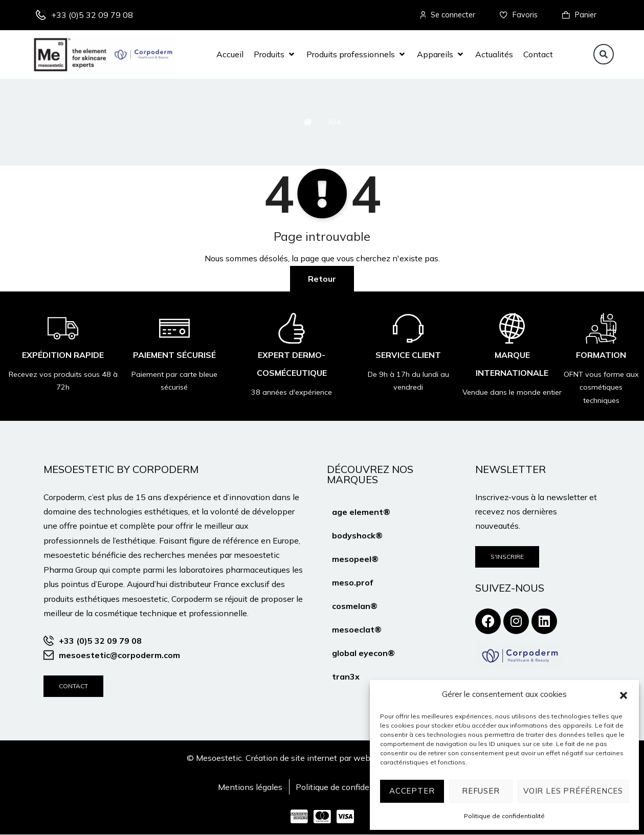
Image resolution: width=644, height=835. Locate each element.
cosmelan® (355, 606)
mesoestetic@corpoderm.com (119, 656)
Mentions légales (250, 787)
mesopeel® (355, 559)
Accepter (412, 791)
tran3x (346, 676)
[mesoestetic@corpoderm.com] (49, 656)
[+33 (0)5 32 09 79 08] (41, 15)
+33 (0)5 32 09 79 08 (92, 15)
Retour (322, 279)
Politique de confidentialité (504, 816)
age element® (361, 512)
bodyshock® (357, 535)
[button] (624, 694)
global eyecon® (363, 653)
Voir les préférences (573, 791)
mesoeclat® (357, 629)
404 (334, 122)
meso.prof (352, 582)
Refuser (481, 791)
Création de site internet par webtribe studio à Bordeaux (351, 758)
